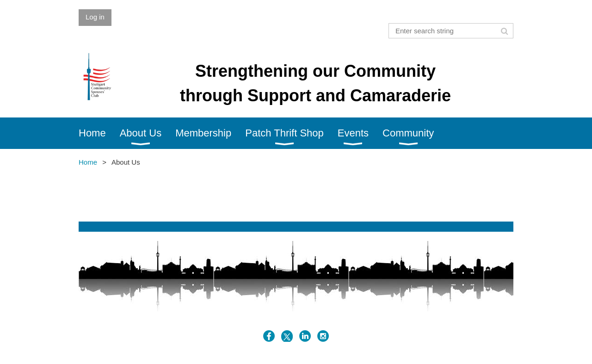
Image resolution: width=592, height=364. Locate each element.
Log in (95, 17)
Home (88, 162)
